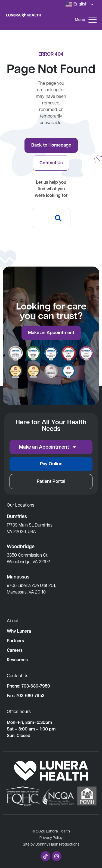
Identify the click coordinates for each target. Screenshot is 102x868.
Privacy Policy (51, 837)
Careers (15, 650)
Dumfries (17, 516)
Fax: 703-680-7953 (26, 695)
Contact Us (18, 675)
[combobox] (40, 218)
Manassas (18, 577)
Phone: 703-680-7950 (28, 686)
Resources (17, 660)
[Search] (59, 218)
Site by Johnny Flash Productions (51, 844)
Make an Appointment (48, 447)
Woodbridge (21, 546)
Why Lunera (19, 631)
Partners (15, 641)
